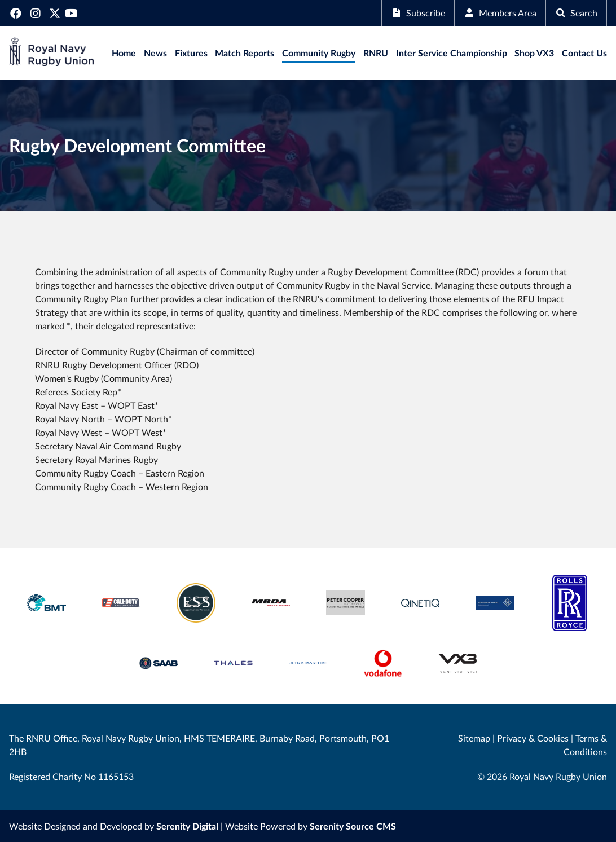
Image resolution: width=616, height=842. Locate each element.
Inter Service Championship (452, 53)
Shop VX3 (534, 53)
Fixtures (191, 53)
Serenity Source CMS (353, 826)
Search (576, 13)
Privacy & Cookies (533, 738)
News (155, 53)
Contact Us (584, 53)
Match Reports (245, 53)
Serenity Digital (187, 826)
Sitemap (474, 738)
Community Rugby (319, 53)
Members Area (500, 13)
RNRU (376, 53)
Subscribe (418, 13)
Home (124, 53)
